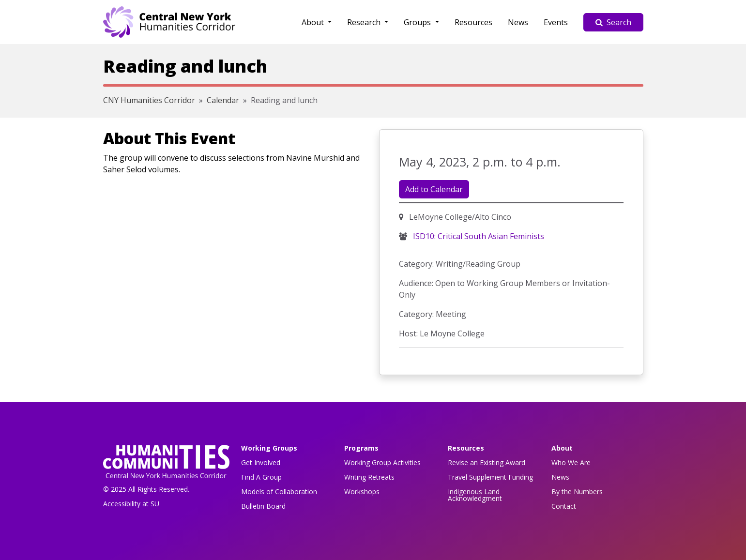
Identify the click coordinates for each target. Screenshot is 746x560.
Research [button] (365, 22)
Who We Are (571, 462)
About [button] (314, 22)
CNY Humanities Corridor (149, 100)
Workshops (362, 492)
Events (556, 22)
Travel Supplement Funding (490, 477)
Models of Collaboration (279, 492)
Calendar (223, 100)
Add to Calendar (434, 189)
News (518, 22)
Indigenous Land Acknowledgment (475, 495)
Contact (564, 506)
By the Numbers (577, 492)
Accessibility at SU (131, 504)
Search (613, 22)
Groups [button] (418, 22)
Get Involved (261, 462)
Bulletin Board (263, 506)
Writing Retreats (369, 477)
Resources (473, 22)
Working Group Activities (382, 462)
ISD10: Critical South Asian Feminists (478, 236)
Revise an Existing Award (487, 462)
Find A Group (261, 477)
